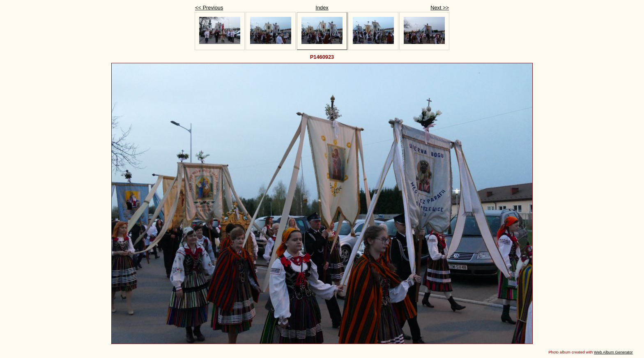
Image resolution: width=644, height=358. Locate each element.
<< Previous (209, 8)
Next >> (440, 8)
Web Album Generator (613, 352)
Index (322, 8)
